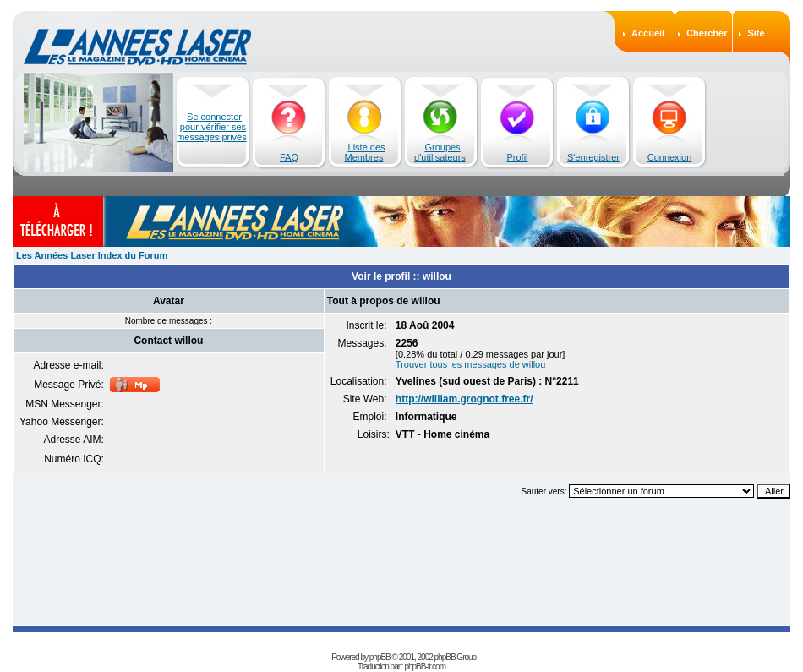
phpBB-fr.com (425, 667)
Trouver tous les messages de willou (471, 364)
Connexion (670, 157)
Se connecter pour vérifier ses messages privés (212, 127)
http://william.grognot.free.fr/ (464, 399)
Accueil (648, 33)
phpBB (380, 657)
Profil (517, 157)
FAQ (289, 157)
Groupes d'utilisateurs (440, 152)
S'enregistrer (593, 157)
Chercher (707, 33)
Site (756, 33)
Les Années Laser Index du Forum (92, 255)
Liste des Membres (365, 152)
